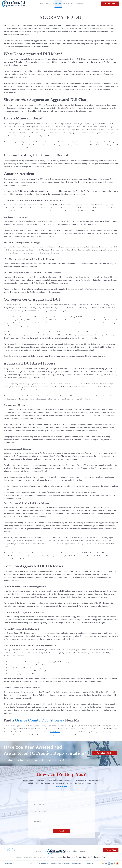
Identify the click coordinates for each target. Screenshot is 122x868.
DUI (44, 851)
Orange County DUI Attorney (40, 720)
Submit (62, 831)
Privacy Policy (9, 863)
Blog (75, 851)
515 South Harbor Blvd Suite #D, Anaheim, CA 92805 (35, 857)
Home (39, 851)
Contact (82, 851)
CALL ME (104, 753)
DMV (69, 851)
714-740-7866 (110, 4)
